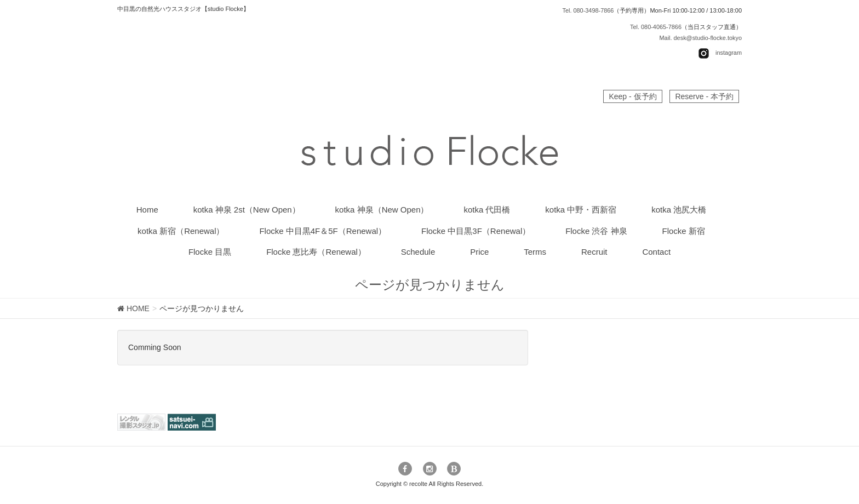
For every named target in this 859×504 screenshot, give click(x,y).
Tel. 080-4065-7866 (655, 27)
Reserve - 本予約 (704, 96)
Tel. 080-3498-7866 (588, 10)
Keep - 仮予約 (632, 96)
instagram (729, 53)
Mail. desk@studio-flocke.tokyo (700, 38)
